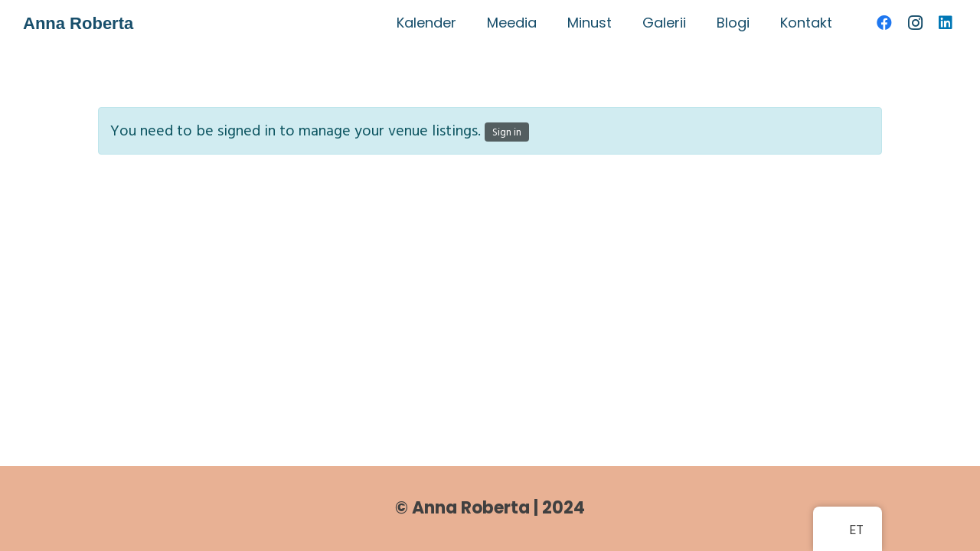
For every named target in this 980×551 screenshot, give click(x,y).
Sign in (507, 132)
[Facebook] (884, 23)
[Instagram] (915, 23)
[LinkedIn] (946, 23)
